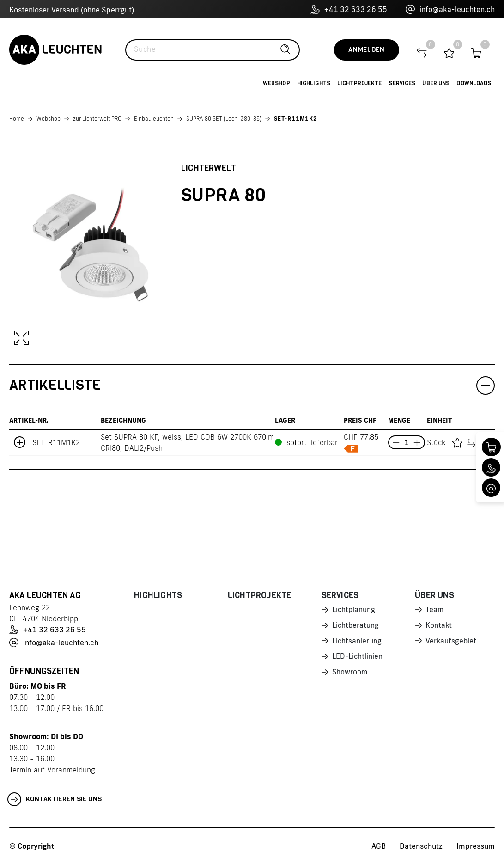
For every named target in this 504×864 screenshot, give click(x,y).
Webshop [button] (276, 83)
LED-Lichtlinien (358, 659)
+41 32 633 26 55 (349, 9)
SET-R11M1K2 (296, 119)
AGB (379, 846)
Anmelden (367, 50)
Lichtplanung (354, 610)
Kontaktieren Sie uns (55, 799)
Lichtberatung (356, 626)
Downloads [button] (474, 83)
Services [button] (402, 83)
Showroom (350, 675)
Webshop (49, 119)
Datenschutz (421, 846)
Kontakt (439, 626)
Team (435, 610)
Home (17, 119)
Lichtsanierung (357, 643)
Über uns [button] (436, 83)
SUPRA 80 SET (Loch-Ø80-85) (224, 119)
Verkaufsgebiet (451, 643)
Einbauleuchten (154, 119)
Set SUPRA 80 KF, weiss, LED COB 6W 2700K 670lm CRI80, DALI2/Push (187, 442)
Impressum (476, 846)
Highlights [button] (314, 83)
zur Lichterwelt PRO (97, 119)
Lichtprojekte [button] (360, 83)
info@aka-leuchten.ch (450, 9)
